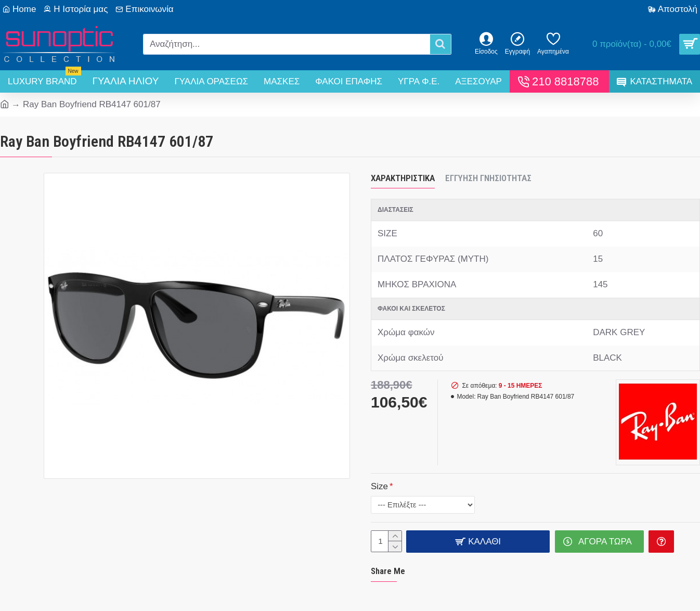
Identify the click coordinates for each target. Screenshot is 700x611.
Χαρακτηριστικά (403, 178)
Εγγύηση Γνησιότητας (488, 178)
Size (379, 486)
